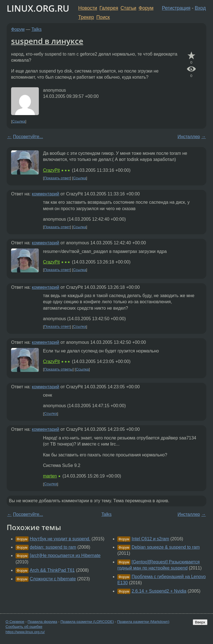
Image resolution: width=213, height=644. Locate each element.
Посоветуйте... (28, 137)
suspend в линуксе (47, 41)
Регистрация (176, 8)
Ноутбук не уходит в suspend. (60, 539)
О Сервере (15, 622)
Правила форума (43, 622)
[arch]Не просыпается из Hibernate (65, 555)
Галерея (109, 8)
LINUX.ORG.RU (38, 8)
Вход (200, 8)
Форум (146, 8)
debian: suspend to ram (53, 547)
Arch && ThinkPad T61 (52, 570)
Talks (37, 29)
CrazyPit (51, 170)
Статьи (128, 8)
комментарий (46, 194)
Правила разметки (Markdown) (143, 622)
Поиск (103, 17)
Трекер (86, 17)
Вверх (200, 622)
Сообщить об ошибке (24, 627)
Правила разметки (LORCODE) (87, 622)
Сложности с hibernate (53, 579)
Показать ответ (57, 178)
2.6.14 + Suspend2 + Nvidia (159, 591)
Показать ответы (58, 369)
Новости (88, 8)
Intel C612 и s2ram (150, 539)
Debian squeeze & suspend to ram (166, 547)
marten (50, 476)
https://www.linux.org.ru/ (25, 632)
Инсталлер (189, 137)
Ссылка (19, 121)
